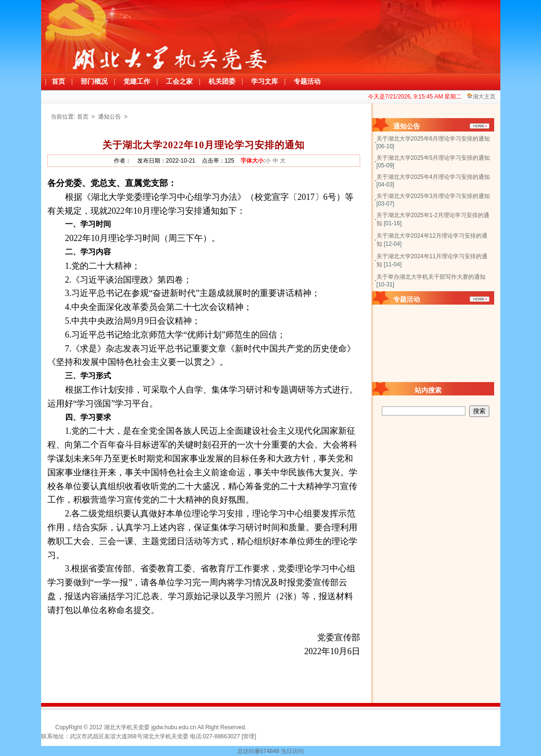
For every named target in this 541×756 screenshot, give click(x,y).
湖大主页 (484, 97)
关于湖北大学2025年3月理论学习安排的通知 (433, 196)
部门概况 (94, 82)
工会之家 (179, 82)
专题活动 (307, 82)
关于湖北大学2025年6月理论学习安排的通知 (433, 139)
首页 (58, 82)
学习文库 (265, 82)
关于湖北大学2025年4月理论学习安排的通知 (433, 177)
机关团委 (222, 82)
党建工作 (137, 82)
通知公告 (110, 117)
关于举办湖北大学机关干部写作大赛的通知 (431, 277)
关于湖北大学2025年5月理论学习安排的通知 (433, 158)
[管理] (249, 736)
